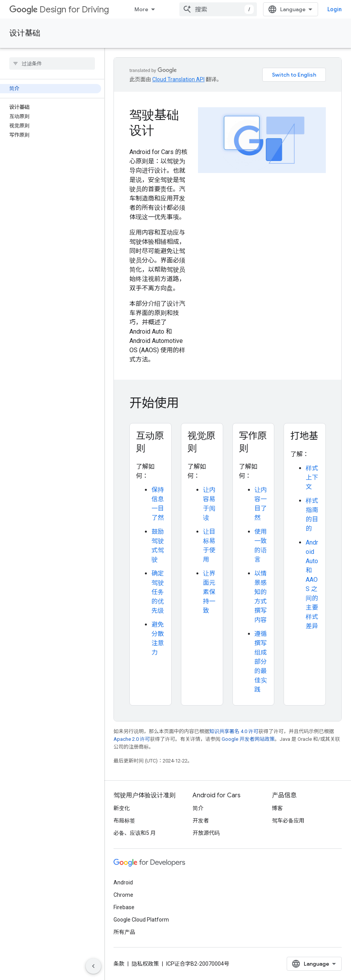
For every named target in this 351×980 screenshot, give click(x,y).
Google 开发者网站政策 (248, 739)
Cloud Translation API (178, 79)
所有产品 (124, 932)
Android (123, 882)
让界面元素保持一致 (209, 592)
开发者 (201, 821)
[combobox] (218, 9)
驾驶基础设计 (154, 123)
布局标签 (124, 821)
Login (335, 9)
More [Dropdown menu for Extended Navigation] (141, 9)
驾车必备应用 (288, 821)
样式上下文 (312, 477)
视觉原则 (201, 442)
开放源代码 (206, 833)
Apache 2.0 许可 (132, 739)
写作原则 (253, 442)
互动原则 (150, 442)
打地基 (304, 436)
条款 (119, 964)
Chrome (123, 895)
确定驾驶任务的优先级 (158, 592)
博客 (277, 808)
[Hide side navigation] (93, 966)
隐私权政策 (145, 964)
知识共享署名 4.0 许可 (234, 731)
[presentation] (228, 403)
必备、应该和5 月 (135, 833)
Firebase (124, 907)
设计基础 (25, 33)
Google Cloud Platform (141, 920)
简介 (198, 808)
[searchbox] (52, 63)
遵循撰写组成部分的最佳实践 (261, 662)
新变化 (122, 808)
